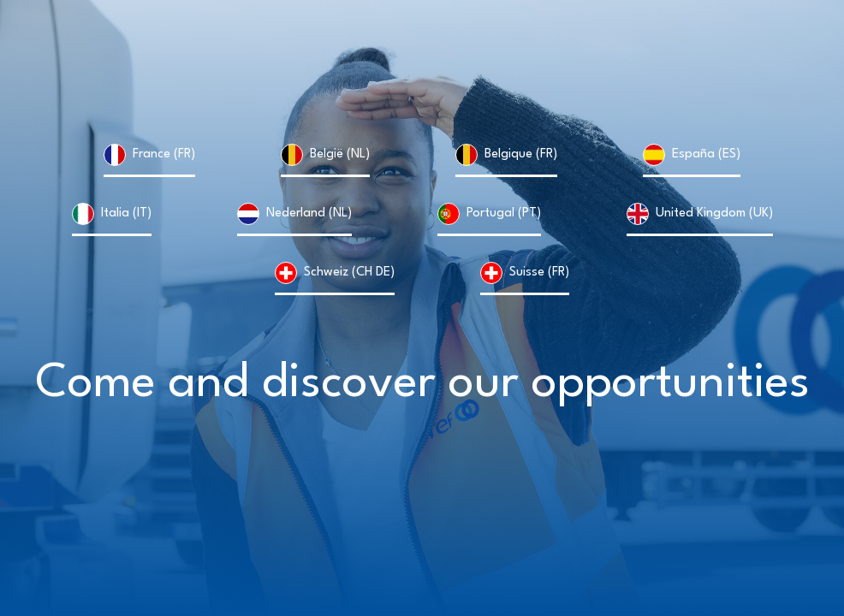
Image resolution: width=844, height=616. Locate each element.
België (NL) (340, 154)
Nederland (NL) (309, 213)
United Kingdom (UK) (714, 213)
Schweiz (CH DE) (349, 272)
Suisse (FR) (539, 272)
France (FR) (164, 154)
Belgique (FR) (521, 154)
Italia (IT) (126, 213)
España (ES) (706, 154)
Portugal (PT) (504, 213)
